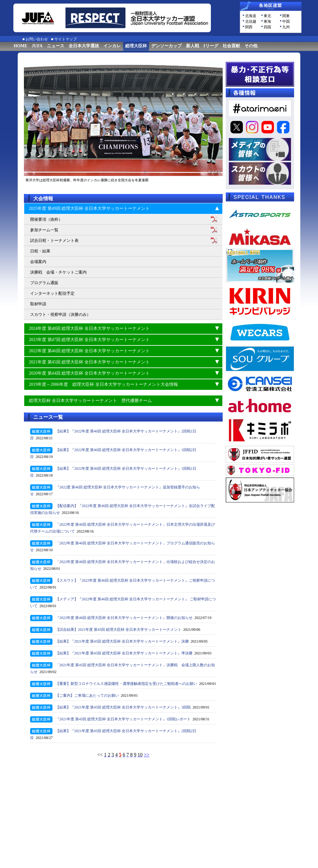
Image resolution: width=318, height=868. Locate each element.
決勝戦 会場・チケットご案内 (58, 272)
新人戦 (193, 46)
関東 (286, 16)
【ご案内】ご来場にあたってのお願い (87, 695)
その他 (251, 46)
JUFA (37, 46)
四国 (267, 27)
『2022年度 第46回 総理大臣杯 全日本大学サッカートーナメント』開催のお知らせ (124, 618)
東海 (267, 21)
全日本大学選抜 (84, 46)
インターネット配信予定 (52, 293)
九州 (286, 27)
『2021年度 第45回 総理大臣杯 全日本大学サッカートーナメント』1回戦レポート (123, 719)
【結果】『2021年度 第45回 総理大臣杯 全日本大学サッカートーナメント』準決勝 (124, 653)
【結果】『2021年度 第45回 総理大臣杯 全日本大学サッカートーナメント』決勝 (122, 641)
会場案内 (38, 262)
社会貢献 (231, 46)
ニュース (56, 46)
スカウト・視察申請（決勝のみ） (60, 314)
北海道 (251, 16)
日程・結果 (40, 251)
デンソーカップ (166, 46)
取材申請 (38, 304)
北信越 (251, 21)
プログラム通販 (44, 283)
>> (147, 755)
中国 (286, 21)
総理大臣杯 (136, 46)
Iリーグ (211, 46)
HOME (20, 46)
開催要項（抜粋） (46, 219)
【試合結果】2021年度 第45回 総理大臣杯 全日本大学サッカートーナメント (118, 630)
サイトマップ (66, 39)
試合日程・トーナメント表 (54, 240)
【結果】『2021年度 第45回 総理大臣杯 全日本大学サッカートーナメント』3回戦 (123, 707)
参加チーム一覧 (44, 230)
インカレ (112, 46)
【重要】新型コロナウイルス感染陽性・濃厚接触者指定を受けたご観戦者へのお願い (126, 684)
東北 (267, 16)
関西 (249, 27)
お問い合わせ (37, 39)
